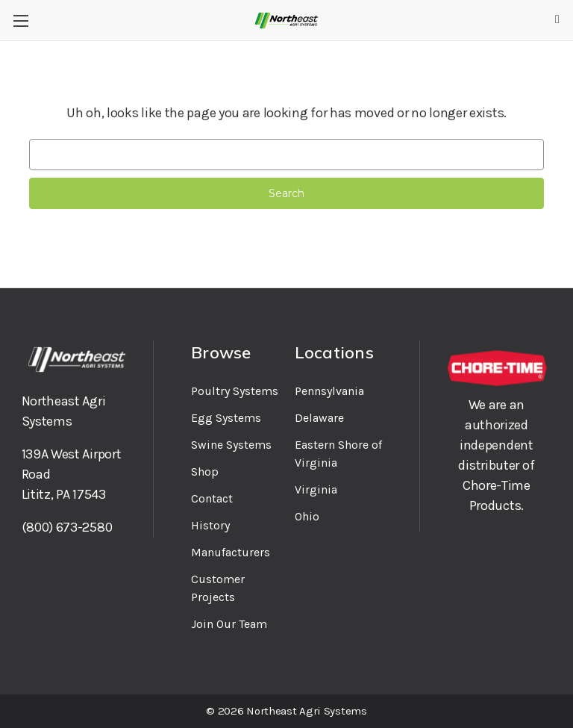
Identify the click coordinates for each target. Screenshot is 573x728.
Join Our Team (229, 624)
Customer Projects (218, 588)
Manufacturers (231, 552)
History (210, 525)
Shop (205, 472)
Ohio (307, 516)
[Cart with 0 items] (557, 19)
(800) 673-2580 (67, 527)
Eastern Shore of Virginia (338, 454)
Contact (212, 498)
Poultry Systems (235, 391)
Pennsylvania (329, 391)
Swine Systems (231, 445)
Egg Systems (226, 418)
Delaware (319, 418)
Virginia (316, 489)
